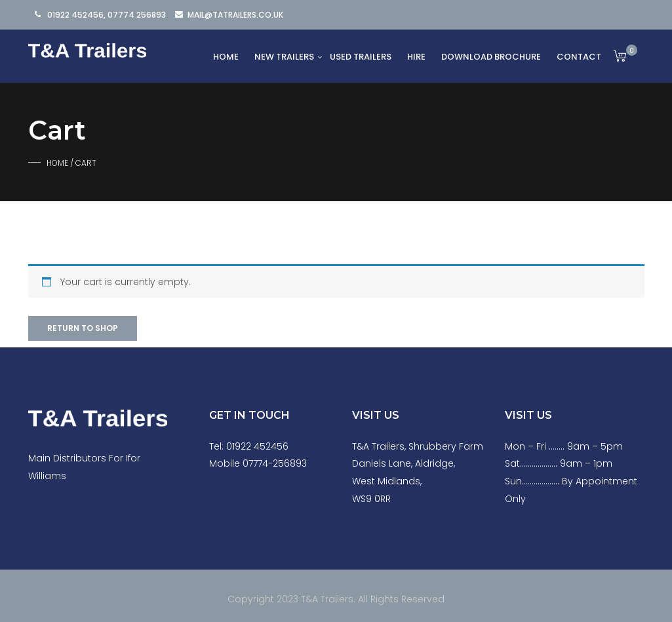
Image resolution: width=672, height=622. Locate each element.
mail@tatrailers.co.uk (235, 15)
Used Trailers (361, 57)
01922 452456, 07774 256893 (107, 15)
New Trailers (284, 57)
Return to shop (83, 328)
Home (226, 57)
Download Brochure (491, 57)
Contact (579, 57)
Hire (416, 57)
